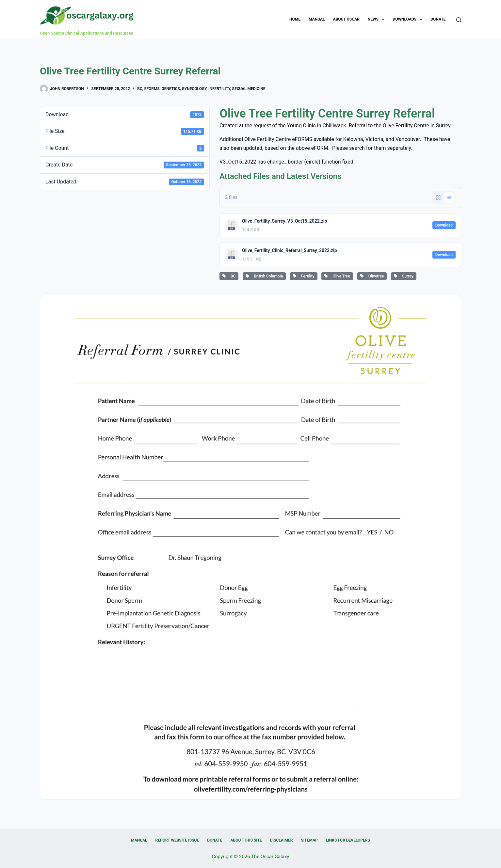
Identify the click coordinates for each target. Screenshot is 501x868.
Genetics (171, 89)
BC (140, 89)
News (378, 20)
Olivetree (372, 276)
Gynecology (194, 89)
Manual (317, 19)
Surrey (404, 276)
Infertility (219, 89)
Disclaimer (282, 840)
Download (444, 225)
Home (295, 19)
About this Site (246, 840)
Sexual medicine (249, 89)
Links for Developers (348, 840)
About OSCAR (346, 19)
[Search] (459, 20)
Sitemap (309, 840)
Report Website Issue (177, 840)
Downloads (409, 20)
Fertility (304, 276)
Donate (438, 19)
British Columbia (264, 276)
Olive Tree (337, 276)
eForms (152, 89)
